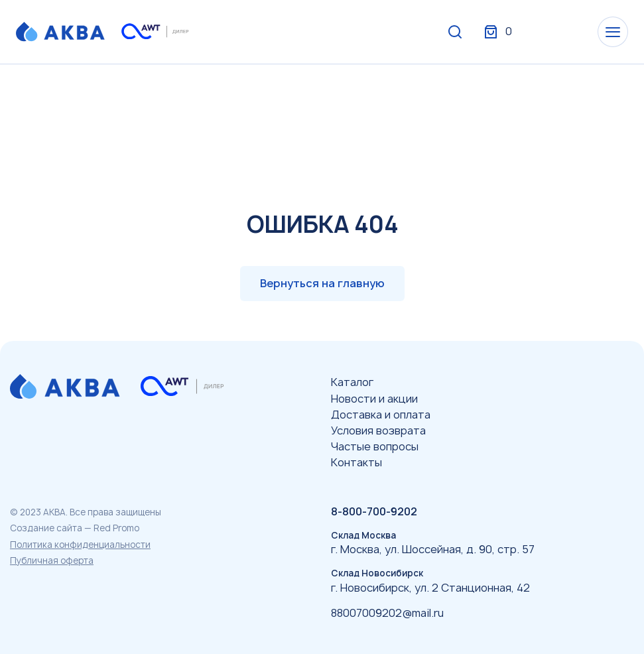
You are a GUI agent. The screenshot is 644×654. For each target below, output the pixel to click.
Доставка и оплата (381, 415)
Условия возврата (378, 430)
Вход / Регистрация (529, 32)
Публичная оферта (52, 560)
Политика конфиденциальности (80, 545)
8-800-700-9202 (374, 511)
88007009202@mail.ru (387, 613)
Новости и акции (374, 399)
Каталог (352, 382)
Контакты (356, 462)
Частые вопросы (375, 446)
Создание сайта (46, 528)
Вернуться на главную (322, 283)
